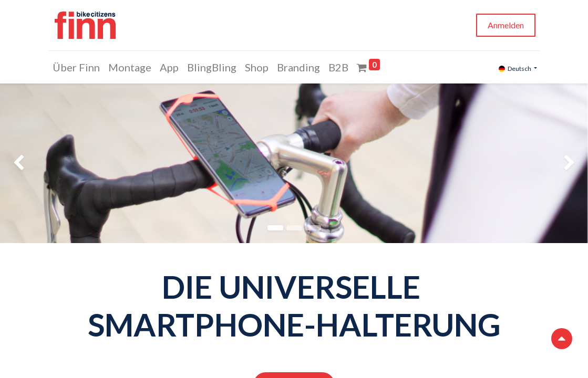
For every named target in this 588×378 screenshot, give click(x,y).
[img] (24, 163)
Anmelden (505, 25)
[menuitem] (78, 67)
